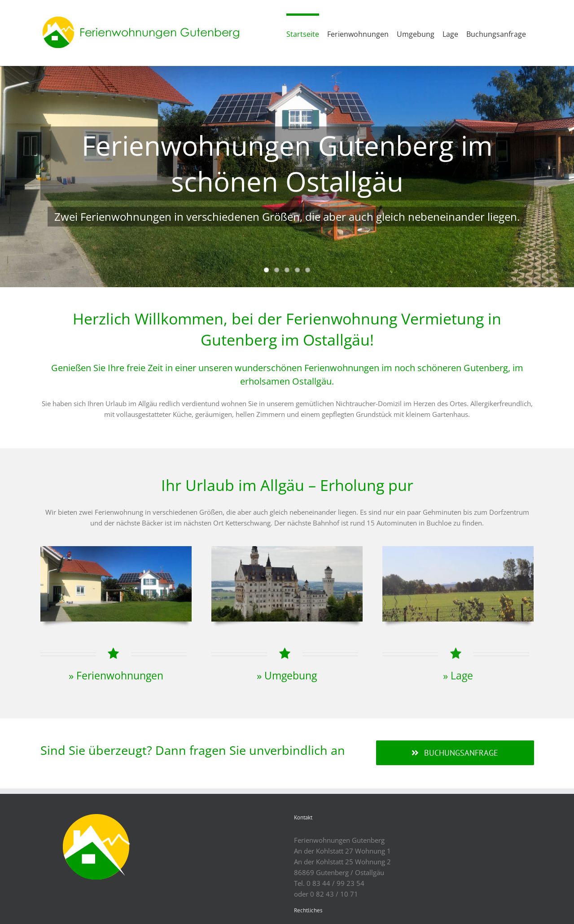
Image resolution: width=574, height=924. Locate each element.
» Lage (458, 676)
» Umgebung (287, 676)
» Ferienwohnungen (116, 676)
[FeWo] (116, 549)
